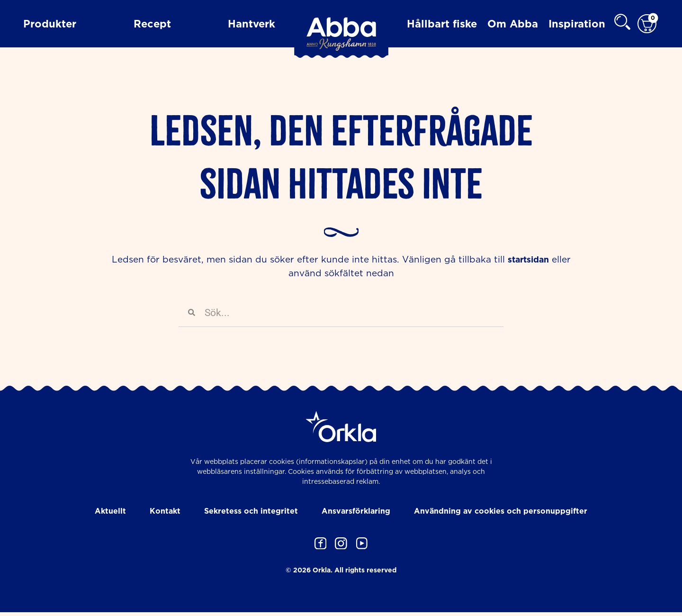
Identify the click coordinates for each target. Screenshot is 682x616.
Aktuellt (110, 511)
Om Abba (513, 23)
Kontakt (165, 511)
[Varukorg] (647, 24)
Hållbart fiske (442, 23)
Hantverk (251, 23)
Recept (152, 23)
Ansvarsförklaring (356, 511)
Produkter (50, 23)
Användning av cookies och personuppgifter (501, 511)
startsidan (528, 259)
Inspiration (577, 23)
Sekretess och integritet (251, 511)
